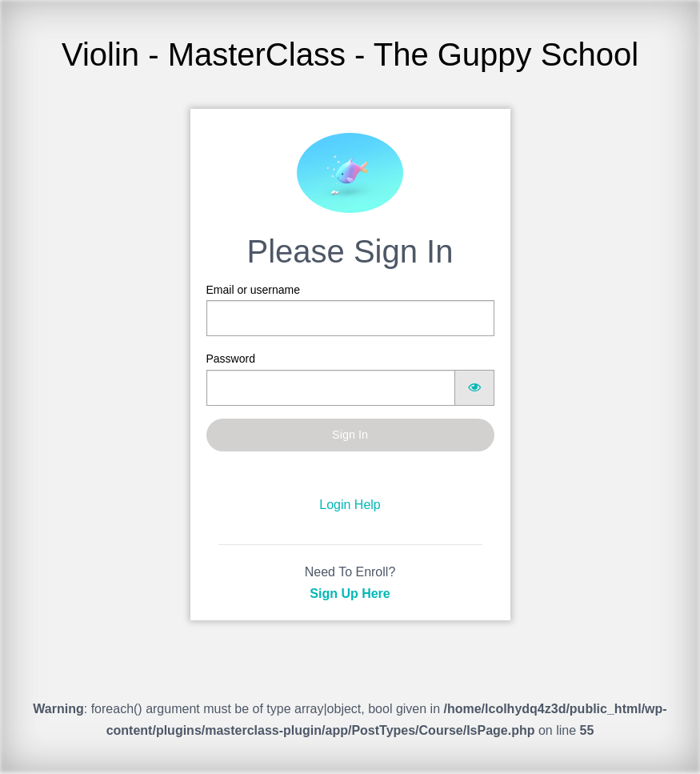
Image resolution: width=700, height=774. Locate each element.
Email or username (350, 310)
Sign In (350, 435)
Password (350, 379)
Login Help (350, 505)
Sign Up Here (350, 594)
